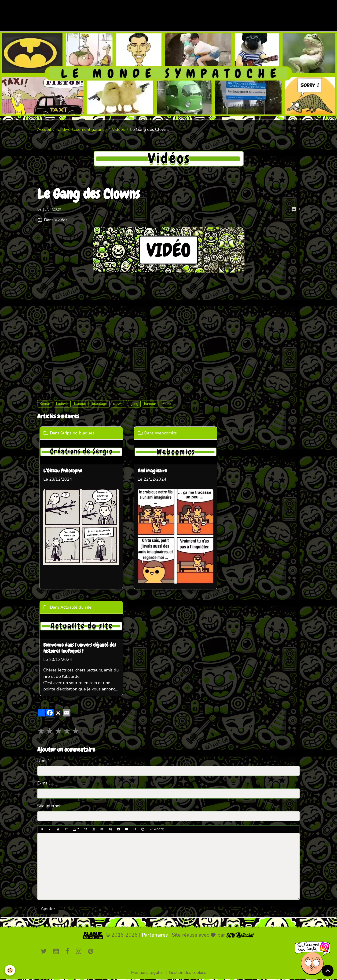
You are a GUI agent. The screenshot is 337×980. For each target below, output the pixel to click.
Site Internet (49, 806)
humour (150, 404)
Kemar (45, 404)
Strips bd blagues (77, 433)
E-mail (44, 783)
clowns (119, 404)
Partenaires (155, 935)
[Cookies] (10, 970)
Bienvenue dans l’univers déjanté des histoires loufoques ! (80, 648)
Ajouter (48, 909)
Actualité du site (76, 607)
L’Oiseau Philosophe (63, 471)
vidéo (166, 404)
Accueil (44, 129)
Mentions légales (147, 972)
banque (80, 404)
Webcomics (165, 433)
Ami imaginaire (152, 471)
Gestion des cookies (188, 972)
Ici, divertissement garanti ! (82, 129)
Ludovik (62, 404)
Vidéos (118, 129)
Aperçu (157, 829)
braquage (100, 404)
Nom (42, 761)
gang (134, 404)
